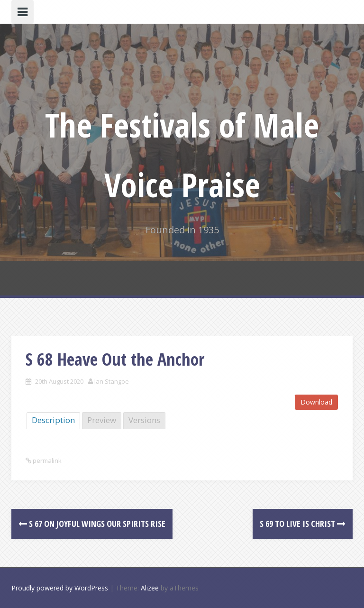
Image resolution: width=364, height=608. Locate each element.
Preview (102, 420)
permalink (46, 461)
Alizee (150, 588)
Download (316, 402)
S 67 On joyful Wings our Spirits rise (92, 524)
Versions (144, 420)
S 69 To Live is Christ (303, 524)
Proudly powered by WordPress (60, 588)
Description (53, 420)
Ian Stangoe (112, 381)
